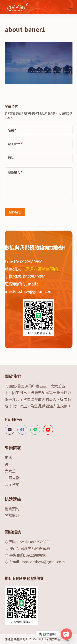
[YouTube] (48, 430)
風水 (8, 458)
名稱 (12, 130)
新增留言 (15, 172)
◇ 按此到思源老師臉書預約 (27, 548)
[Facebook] (22, 430)
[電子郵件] (10, 430)
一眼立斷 (12, 478)
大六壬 (10, 471)
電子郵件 (15, 144)
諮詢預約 (12, 509)
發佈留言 (15, 212)
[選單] (71, 7)
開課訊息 (12, 515)
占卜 (8, 464)
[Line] (35, 430)
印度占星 (12, 484)
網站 (11, 158)
